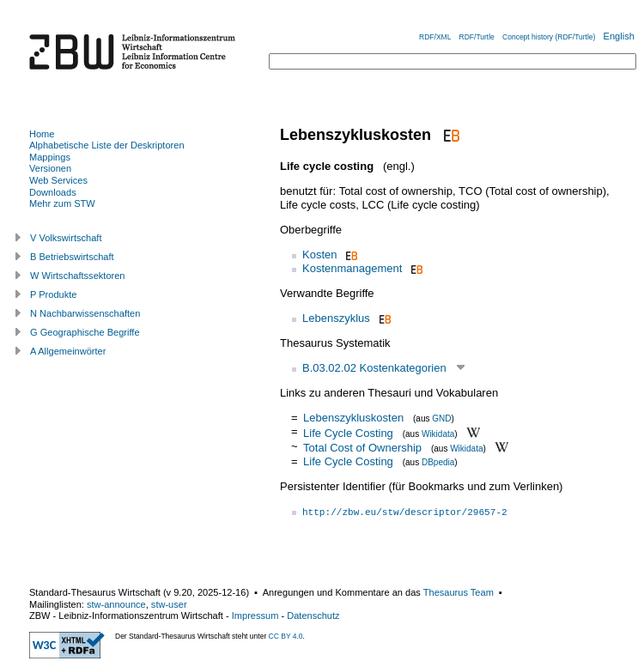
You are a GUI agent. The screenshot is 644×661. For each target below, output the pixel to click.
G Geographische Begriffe (85, 332)
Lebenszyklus (336, 318)
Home (42, 134)
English (619, 36)
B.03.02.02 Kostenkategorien (374, 368)
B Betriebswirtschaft (72, 257)
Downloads (53, 192)
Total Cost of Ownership (362, 448)
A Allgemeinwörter (68, 351)
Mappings (50, 157)
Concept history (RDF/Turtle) (549, 37)
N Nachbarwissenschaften (85, 313)
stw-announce (116, 604)
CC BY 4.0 (286, 636)
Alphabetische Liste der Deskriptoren (107, 145)
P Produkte (53, 294)
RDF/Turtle (477, 37)
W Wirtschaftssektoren (78, 276)
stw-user (169, 604)
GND (441, 418)
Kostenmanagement (352, 268)
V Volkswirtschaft (66, 238)
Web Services (58, 180)
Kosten (319, 255)
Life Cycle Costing (348, 432)
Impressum (255, 616)
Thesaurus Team (459, 592)
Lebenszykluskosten (353, 418)
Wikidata (438, 433)
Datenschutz (313, 616)
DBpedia (438, 462)
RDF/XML (435, 37)
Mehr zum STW (62, 203)
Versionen (50, 168)
